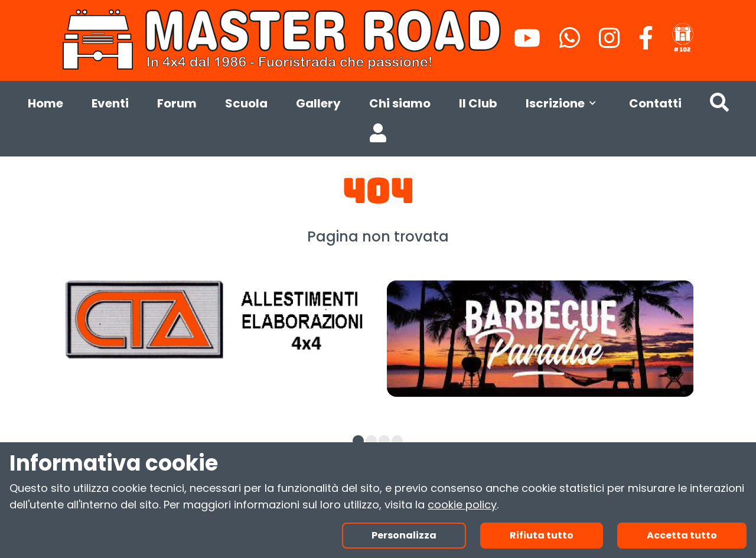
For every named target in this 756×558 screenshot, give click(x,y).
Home (45, 103)
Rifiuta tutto (542, 535)
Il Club (478, 103)
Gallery (318, 103)
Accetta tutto (682, 535)
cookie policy (462, 505)
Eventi (110, 103)
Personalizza (404, 535)
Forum (177, 103)
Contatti (655, 103)
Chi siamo (400, 103)
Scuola (246, 103)
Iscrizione (563, 103)
